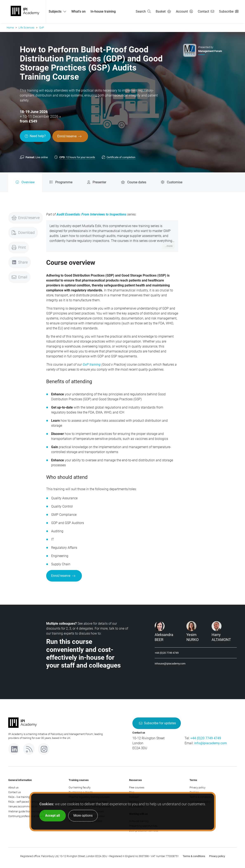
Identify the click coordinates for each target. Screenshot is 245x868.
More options (83, 816)
